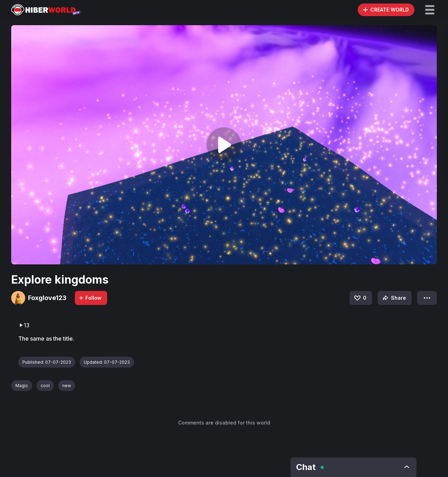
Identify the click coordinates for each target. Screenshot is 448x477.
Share (394, 298)
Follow (90, 298)
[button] (430, 10)
